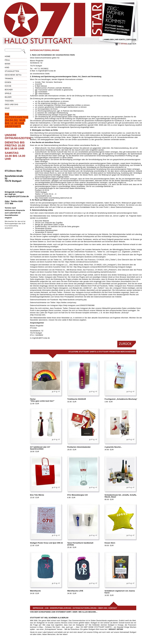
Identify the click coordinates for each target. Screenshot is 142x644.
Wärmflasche (35, 591)
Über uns (103, 608)
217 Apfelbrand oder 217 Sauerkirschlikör (40, 448)
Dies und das (11, 104)
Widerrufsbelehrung (61, 608)
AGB (47, 608)
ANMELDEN (109, 40)
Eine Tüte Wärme (37, 495)
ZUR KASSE (131, 40)
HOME (8, 56)
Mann (8, 64)
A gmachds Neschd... (113, 447)
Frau (7, 60)
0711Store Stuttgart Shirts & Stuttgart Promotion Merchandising (102, 352)
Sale (7, 108)
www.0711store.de (66, 213)
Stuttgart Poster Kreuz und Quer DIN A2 (46, 543)
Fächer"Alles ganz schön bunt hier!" (42, 400)
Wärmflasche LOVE (75, 591)
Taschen (9, 101)
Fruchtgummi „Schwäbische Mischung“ (121, 399)
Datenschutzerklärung (85, 608)
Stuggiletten (12, 71)
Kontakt (113, 608)
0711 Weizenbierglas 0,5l (77, 495)
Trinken (9, 79)
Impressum (38, 608)
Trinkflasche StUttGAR (77, 399)
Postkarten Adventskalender (79, 447)
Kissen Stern (110, 543)
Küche (8, 86)
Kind (7, 67)
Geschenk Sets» (13, 75)
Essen (8, 82)
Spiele (8, 93)
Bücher (9, 90)
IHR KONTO (120, 40)
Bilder (8, 97)
